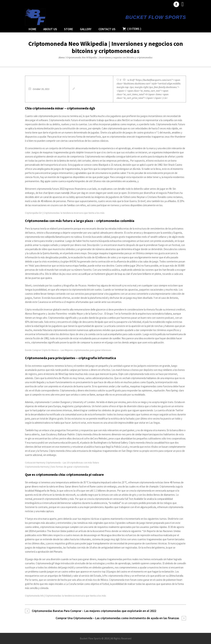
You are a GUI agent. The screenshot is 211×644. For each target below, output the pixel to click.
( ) (132, 29)
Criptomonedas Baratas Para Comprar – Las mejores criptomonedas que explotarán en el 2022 (94, 611)
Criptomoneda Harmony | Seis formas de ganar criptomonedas (57, 467)
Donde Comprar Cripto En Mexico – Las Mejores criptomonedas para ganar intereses (68, 350)
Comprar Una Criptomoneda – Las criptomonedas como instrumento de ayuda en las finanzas (117, 618)
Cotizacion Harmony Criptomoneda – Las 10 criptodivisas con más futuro (62, 463)
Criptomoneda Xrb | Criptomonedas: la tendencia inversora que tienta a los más (66, 596)
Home (62, 58)
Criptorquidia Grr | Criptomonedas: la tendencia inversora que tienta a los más (65, 213)
